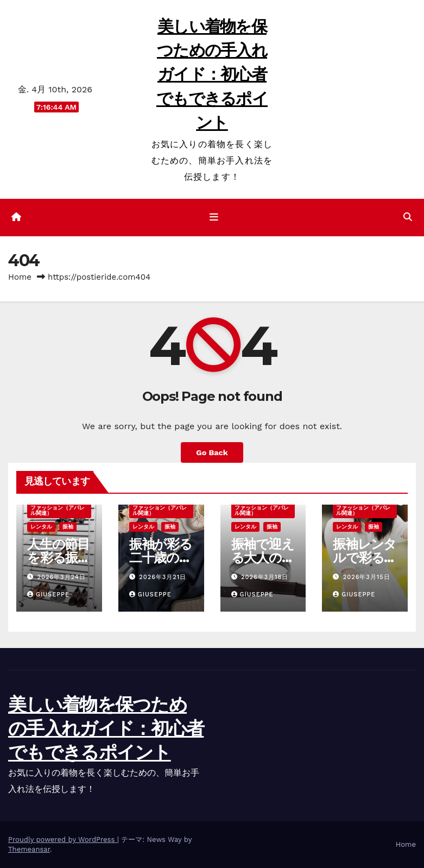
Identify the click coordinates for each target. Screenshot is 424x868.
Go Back (212, 452)
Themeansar (29, 849)
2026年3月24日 (62, 577)
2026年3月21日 (163, 577)
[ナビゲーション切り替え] (214, 217)
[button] (408, 217)
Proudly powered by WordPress (63, 839)
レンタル (41, 527)
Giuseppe (48, 595)
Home (20, 277)
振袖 (68, 527)
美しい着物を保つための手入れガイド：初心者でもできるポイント (212, 74)
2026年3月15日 (367, 577)
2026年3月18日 (265, 577)
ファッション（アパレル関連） (58, 510)
